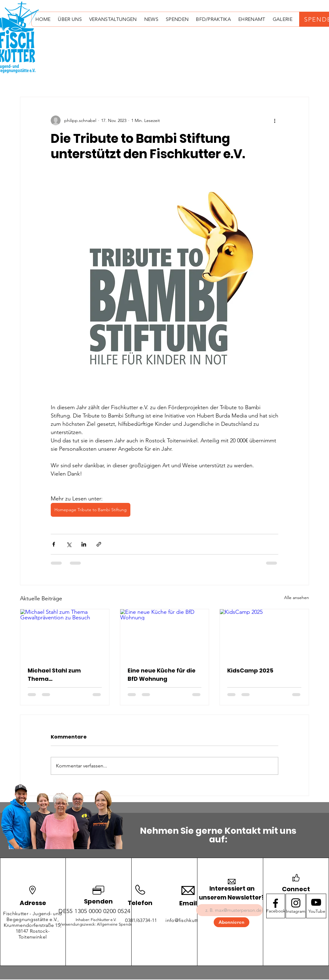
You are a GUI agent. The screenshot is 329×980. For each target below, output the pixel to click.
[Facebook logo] (275, 903)
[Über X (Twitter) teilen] (69, 544)
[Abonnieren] (232, 922)
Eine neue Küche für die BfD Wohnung (162, 675)
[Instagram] (296, 911)
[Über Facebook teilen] (54, 544)
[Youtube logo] (316, 902)
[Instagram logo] (296, 903)
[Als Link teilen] (99, 544)
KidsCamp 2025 (250, 670)
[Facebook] (276, 911)
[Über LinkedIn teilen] (84, 544)
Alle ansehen (297, 598)
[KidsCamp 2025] (264, 634)
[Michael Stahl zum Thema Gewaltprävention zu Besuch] (65, 634)
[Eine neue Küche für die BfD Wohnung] (165, 634)
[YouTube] (317, 911)
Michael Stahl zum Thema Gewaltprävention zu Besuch (58, 675)
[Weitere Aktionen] (275, 120)
